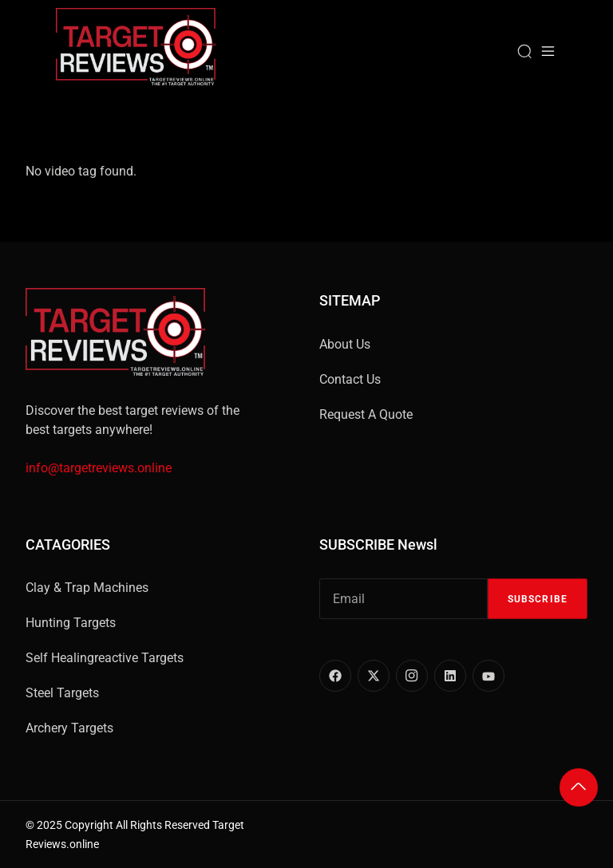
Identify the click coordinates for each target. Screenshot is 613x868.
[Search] (524, 51)
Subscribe (538, 599)
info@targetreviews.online (99, 468)
